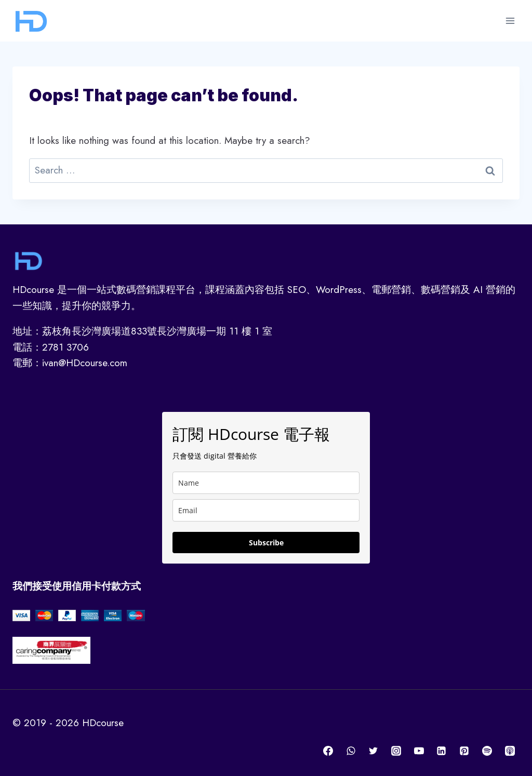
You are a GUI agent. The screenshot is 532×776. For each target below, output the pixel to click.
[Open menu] (510, 21)
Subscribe (266, 543)
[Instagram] (396, 751)
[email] (266, 510)
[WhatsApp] (351, 751)
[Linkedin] (442, 751)
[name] (266, 483)
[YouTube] (419, 751)
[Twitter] (374, 751)
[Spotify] (487, 751)
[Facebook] (328, 751)
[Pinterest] (464, 751)
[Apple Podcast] (510, 751)
